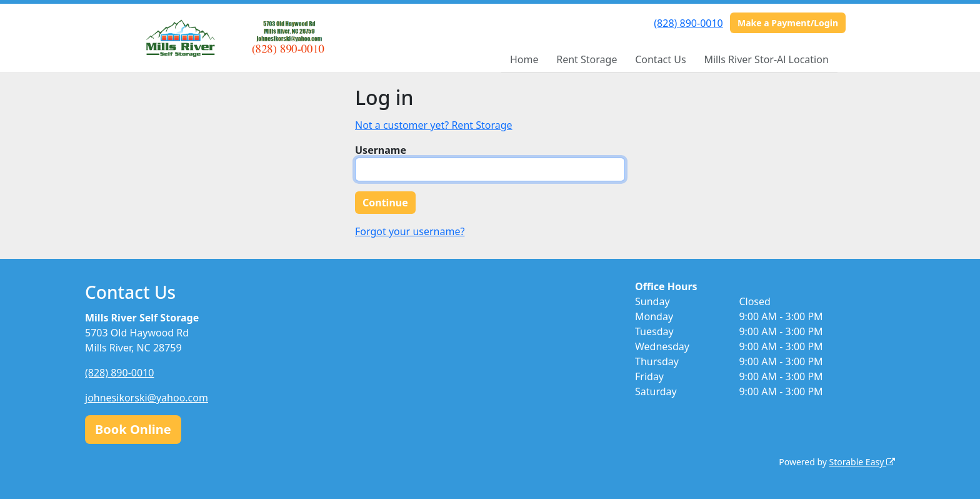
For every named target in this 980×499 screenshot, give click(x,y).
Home (524, 59)
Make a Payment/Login (788, 23)
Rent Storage (587, 59)
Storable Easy (862, 462)
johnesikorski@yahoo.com (147, 398)
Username (381, 150)
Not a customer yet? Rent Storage (434, 125)
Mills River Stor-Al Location (766, 59)
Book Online (133, 429)
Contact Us (660, 59)
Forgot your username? (410, 231)
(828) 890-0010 (688, 23)
